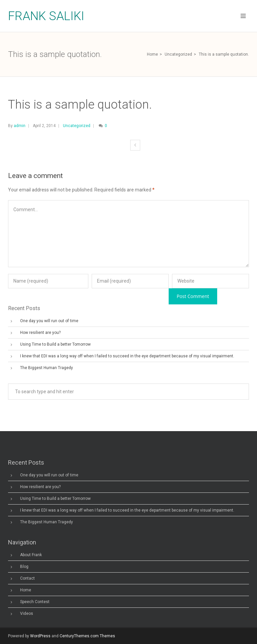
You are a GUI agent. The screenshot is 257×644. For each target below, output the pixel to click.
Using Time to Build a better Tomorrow (55, 344)
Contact (27, 578)
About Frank (31, 555)
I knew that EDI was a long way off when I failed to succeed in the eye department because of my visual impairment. (127, 356)
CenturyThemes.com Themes (87, 636)
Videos (27, 613)
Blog (24, 567)
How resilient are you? (40, 333)
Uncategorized (178, 54)
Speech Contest (35, 602)
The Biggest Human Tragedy (47, 368)
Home (152, 54)
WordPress (40, 636)
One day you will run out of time (49, 321)
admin (20, 126)
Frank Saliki (46, 16)
